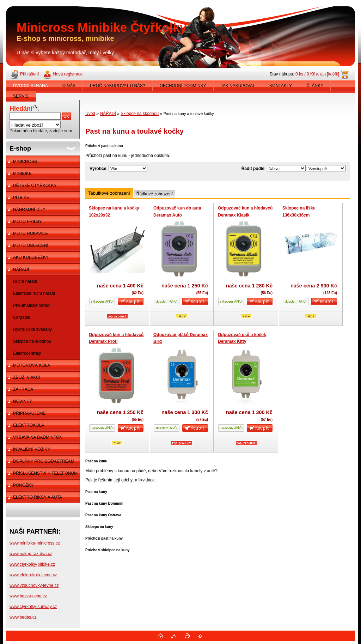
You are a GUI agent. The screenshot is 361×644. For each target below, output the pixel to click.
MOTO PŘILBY (27, 221)
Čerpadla (22, 317)
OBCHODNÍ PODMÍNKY (183, 86)
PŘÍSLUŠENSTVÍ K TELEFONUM (45, 473)
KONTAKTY (281, 86)
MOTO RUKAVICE (31, 233)
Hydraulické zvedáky (32, 329)
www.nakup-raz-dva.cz (31, 554)
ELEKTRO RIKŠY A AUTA (38, 497)
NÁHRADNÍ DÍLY (29, 209)
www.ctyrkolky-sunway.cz (33, 607)
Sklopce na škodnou (32, 341)
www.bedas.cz (23, 617)
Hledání (21, 109)
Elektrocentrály (27, 353)
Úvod (90, 114)
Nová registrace (68, 74)
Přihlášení (29, 74)
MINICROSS (25, 162)
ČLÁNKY (315, 86)
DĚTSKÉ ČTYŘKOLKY (35, 186)
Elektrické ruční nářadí (34, 293)
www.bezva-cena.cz (28, 596)
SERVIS (21, 96)
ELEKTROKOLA (29, 425)
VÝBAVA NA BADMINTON (38, 437)
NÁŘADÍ (21, 269)
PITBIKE (21, 198)
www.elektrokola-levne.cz (33, 575)
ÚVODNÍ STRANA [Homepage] (30, 86)
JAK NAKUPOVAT (238, 86)
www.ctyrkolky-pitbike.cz (32, 564)
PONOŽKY (23, 485)
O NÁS (69, 86)
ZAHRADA (23, 389)
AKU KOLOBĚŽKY (31, 257)
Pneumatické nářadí (32, 305)
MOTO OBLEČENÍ (31, 245)
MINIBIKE (22, 174)
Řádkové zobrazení (155, 194)
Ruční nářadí (25, 281)
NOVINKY (23, 401)
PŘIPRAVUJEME (29, 413)
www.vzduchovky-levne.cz (34, 585)
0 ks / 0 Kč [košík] (317, 74)
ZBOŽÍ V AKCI (27, 377)
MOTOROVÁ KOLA (32, 365)
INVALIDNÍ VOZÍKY (32, 449)
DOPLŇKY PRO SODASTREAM (44, 461)
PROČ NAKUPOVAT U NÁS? (118, 86)
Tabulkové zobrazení (109, 193)
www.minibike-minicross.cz (35, 543)
